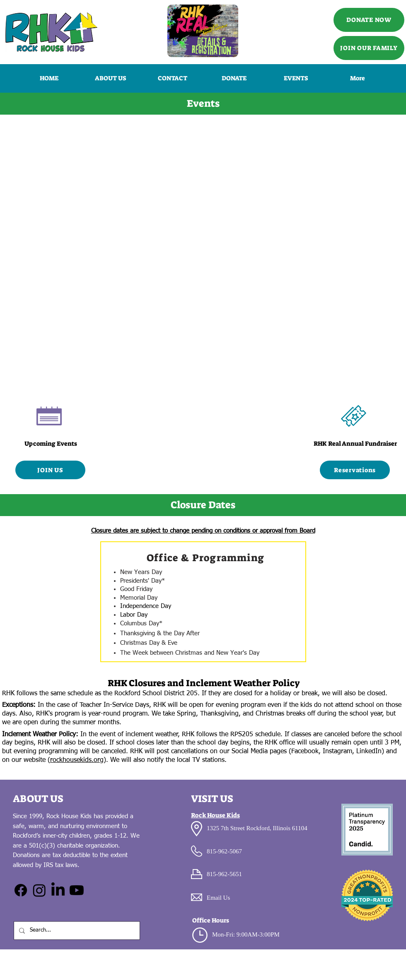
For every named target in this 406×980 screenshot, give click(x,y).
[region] (203, 602)
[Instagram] (39, 890)
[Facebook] (21, 890)
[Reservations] (355, 470)
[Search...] (76, 931)
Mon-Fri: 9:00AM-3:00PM (246, 934)
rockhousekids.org (77, 760)
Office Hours (211, 920)
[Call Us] (203, 31)
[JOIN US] (50, 470)
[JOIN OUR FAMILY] (369, 48)
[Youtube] (77, 890)
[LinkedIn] (58, 890)
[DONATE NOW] (369, 20)
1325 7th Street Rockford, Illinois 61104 (257, 828)
